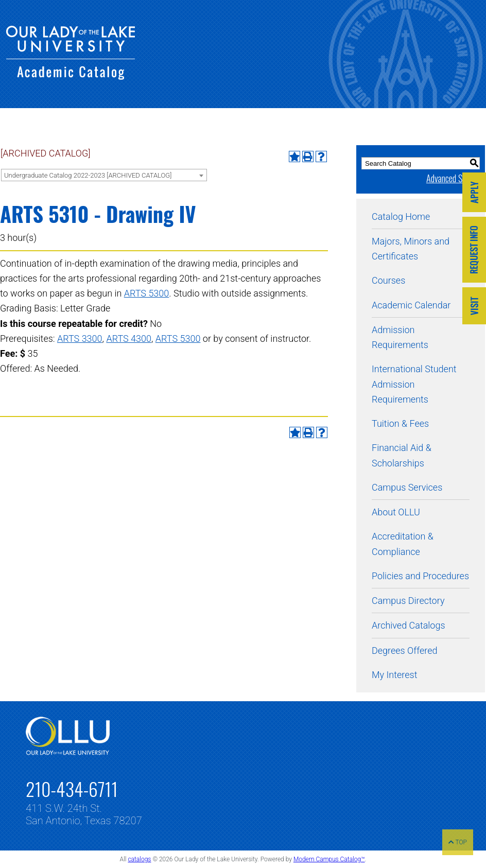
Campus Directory (408, 601)
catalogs (139, 859)
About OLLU (396, 512)
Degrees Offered (405, 650)
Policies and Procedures (420, 576)
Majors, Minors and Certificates (411, 249)
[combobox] (104, 175)
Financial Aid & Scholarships (402, 455)
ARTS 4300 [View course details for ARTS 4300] (129, 338)
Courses (388, 280)
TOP (458, 842)
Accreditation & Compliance (403, 544)
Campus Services (407, 487)
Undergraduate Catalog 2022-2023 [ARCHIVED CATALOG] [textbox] (88, 175)
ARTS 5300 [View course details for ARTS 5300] (147, 293)
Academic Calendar (411, 305)
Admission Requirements (400, 337)
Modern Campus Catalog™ (329, 859)
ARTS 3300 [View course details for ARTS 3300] (80, 338)
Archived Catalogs (409, 625)
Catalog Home (401, 216)
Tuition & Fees (400, 423)
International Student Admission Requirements (414, 384)
